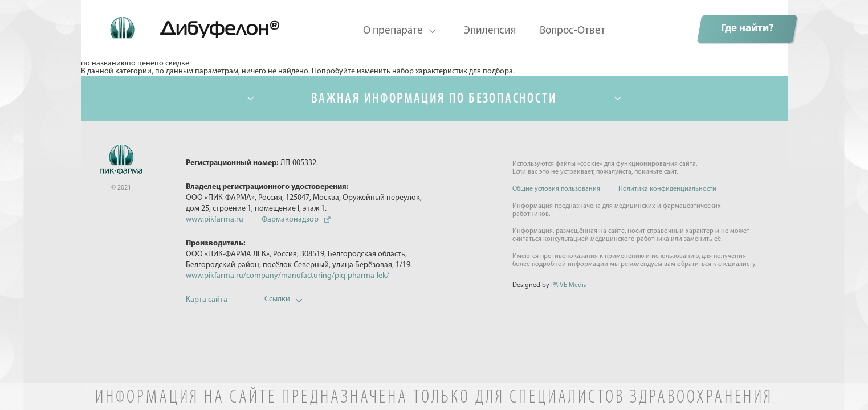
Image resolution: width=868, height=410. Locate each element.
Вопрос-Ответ (572, 31)
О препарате (393, 31)
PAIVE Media (569, 285)
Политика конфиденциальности (667, 189)
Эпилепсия (490, 31)
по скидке (172, 64)
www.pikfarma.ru (215, 220)
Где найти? (747, 29)
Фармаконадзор (290, 220)
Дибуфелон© (183, 22)
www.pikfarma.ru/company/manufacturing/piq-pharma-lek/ (288, 276)
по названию (104, 64)
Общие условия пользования (556, 189)
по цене (140, 64)
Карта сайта (207, 300)
